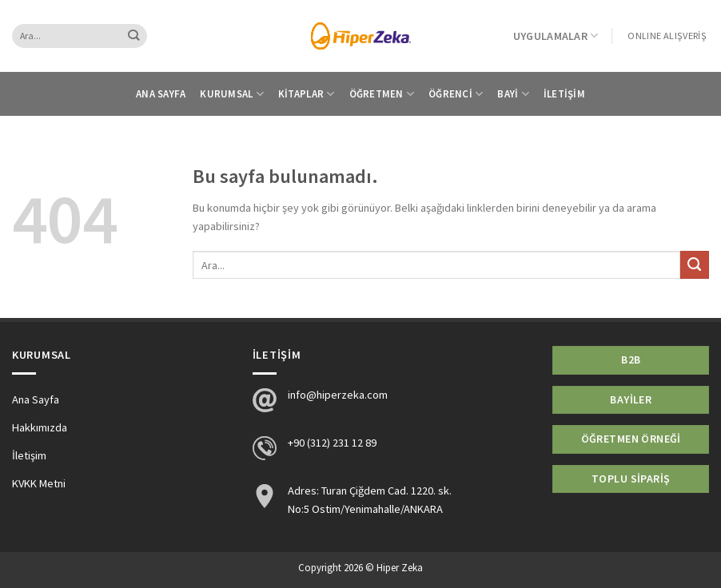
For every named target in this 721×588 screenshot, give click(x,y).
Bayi (513, 94)
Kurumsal (232, 94)
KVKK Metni (39, 483)
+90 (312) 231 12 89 (332, 443)
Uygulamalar (556, 36)
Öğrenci (456, 94)
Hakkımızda (40, 427)
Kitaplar (307, 94)
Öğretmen (382, 94)
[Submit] (134, 36)
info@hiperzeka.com (338, 395)
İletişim (564, 94)
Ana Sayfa (161, 94)
